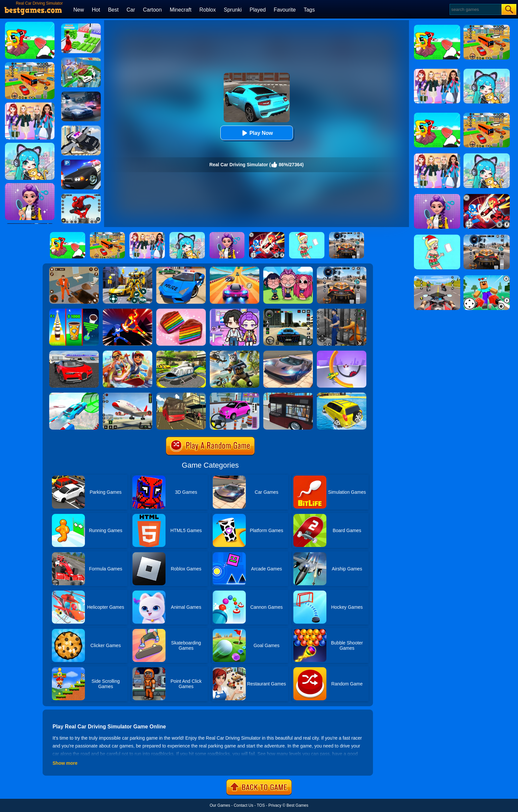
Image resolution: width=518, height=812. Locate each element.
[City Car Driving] (342, 269)
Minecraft (181, 10)
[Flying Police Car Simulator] (81, 60)
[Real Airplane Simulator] (128, 395)
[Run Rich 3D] (81, 26)
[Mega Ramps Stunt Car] (74, 395)
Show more (65, 763)
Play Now (257, 133)
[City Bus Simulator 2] (288, 395)
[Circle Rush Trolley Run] (342, 353)
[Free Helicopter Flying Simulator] (181, 353)
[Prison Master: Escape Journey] (74, 269)
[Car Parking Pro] (235, 395)
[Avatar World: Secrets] (235, 311)
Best (113, 10)
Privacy (275, 805)
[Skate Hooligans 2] (128, 353)
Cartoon (152, 10)
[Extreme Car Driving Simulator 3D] (288, 311)
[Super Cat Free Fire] (235, 353)
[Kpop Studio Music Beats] (288, 269)
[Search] (475, 9)
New (79, 10)
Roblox (207, 10)
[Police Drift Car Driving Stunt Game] (181, 269)
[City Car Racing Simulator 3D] (81, 94)
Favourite (285, 10)
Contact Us (243, 805)
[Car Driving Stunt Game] (74, 353)
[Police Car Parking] (81, 162)
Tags (309, 10)
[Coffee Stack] (74, 311)
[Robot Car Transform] (128, 269)
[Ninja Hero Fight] (128, 311)
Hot (96, 10)
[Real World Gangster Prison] (342, 311)
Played (258, 10)
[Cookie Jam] (181, 311)
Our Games (220, 805)
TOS (261, 805)
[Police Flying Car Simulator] (81, 128)
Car (131, 10)
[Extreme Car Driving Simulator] (288, 353)
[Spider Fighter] (81, 196)
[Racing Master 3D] (235, 269)
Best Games (297, 805)
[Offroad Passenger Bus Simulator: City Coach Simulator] (181, 395)
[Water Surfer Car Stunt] (342, 395)
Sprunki (233, 10)
